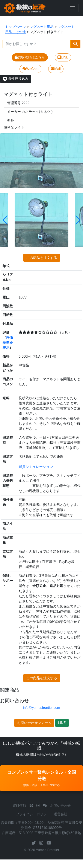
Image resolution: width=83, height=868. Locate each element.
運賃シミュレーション (36, 467)
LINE (63, 57)
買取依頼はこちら (30, 57)
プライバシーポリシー (33, 814)
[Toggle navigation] (73, 8)
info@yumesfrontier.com (41, 708)
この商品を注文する (42, 258)
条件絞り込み (16, 79)
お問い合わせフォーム (34, 723)
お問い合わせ (60, 806)
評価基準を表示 (8, 343)
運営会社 (60, 814)
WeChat (30, 69)
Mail (56, 69)
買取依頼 (19, 806)
